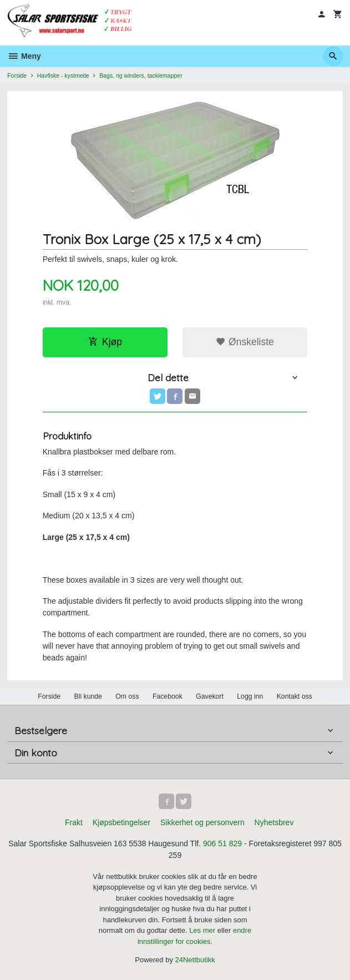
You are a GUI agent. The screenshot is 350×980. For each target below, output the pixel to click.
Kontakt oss (295, 696)
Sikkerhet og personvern (202, 822)
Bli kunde (88, 696)
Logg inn (250, 696)
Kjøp (105, 342)
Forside (17, 75)
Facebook (168, 696)
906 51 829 (222, 843)
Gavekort (210, 696)
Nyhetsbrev (274, 822)
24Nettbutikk (195, 960)
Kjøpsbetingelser (121, 822)
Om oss (127, 696)
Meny (24, 56)
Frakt (74, 822)
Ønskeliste (245, 342)
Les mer (203, 930)
